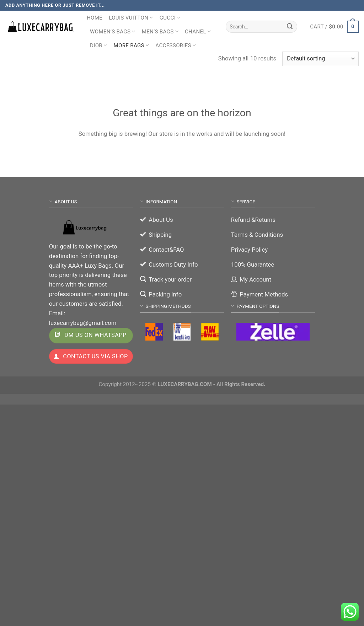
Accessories (176, 45)
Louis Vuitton (131, 18)
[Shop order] (320, 59)
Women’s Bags (113, 31)
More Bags (131, 45)
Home (95, 18)
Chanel (198, 31)
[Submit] (290, 26)
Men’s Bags (160, 31)
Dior (98, 45)
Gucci (170, 18)
